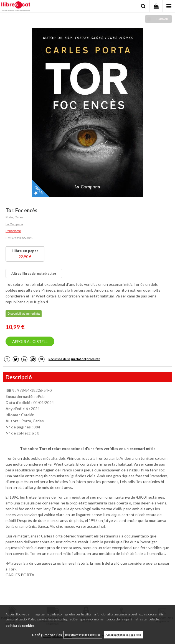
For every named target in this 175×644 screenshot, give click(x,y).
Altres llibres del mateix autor (34, 273)
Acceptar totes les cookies (123, 635)
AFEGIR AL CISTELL (30, 341)
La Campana (14, 224)
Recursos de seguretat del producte (74, 359)
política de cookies (20, 626)
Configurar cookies (47, 635)
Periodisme (13, 231)
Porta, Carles (14, 217)
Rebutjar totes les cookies (83, 635)
